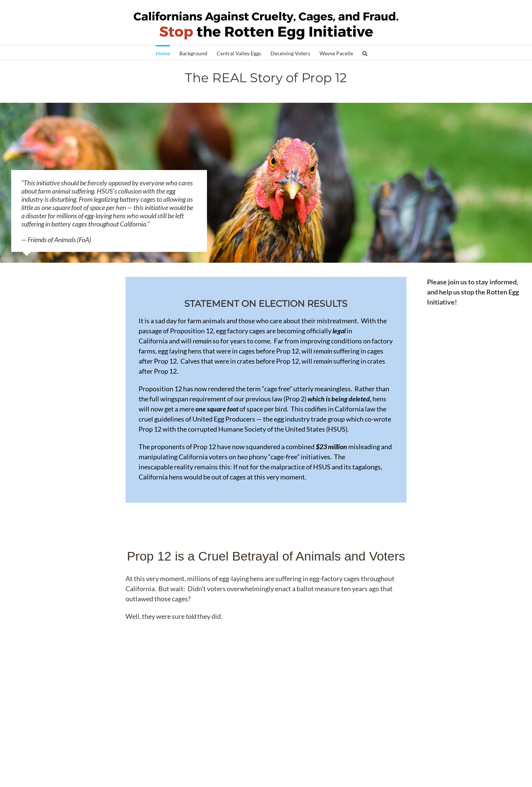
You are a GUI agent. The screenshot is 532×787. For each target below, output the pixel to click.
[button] (365, 53)
